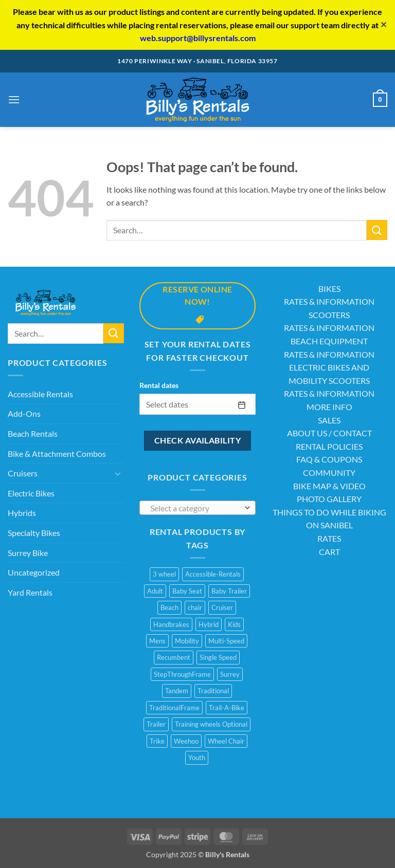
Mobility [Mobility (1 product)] (187, 641)
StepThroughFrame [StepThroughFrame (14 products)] (182, 674)
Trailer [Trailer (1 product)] (156, 724)
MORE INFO (329, 407)
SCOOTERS (329, 315)
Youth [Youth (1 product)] (197, 758)
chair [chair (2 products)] (195, 607)
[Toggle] (118, 473)
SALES (329, 420)
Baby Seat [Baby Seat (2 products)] (187, 591)
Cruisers (23, 473)
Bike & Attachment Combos (57, 454)
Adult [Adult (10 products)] (155, 591)
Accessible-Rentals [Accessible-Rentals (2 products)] (213, 574)
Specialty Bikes (34, 533)
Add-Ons (24, 413)
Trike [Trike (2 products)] (157, 741)
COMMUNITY (329, 473)
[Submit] (377, 230)
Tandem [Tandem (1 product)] (177, 691)
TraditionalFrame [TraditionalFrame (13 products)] (174, 708)
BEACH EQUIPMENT (329, 341)
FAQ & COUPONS (329, 459)
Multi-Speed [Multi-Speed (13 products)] (226, 641)
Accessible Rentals (40, 394)
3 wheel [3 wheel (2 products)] (164, 574)
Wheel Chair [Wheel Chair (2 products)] (226, 741)
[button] (14, 99)
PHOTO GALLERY (329, 499)
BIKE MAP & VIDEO (329, 486)
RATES (329, 538)
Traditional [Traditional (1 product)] (213, 691)
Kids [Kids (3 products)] (234, 624)
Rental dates (159, 385)
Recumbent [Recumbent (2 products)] (174, 657)
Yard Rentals (30, 592)
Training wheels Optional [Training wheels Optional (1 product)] (211, 724)
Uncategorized (34, 572)
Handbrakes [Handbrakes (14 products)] (171, 624)
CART (329, 552)
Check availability (197, 440)
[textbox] (195, 508)
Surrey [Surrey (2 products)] (230, 674)
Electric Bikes (31, 493)
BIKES (329, 289)
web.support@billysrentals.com (198, 38)
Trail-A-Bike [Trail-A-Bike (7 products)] (227, 708)
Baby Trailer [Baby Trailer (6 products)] (229, 591)
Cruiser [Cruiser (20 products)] (222, 607)
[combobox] (197, 508)
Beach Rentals (33, 433)
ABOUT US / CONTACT (329, 433)
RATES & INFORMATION (329, 301)
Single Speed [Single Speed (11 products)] (218, 657)
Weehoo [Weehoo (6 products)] (186, 741)
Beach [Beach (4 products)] (169, 607)
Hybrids (22, 513)
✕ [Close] (383, 24)
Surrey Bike (28, 553)
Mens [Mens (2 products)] (157, 641)
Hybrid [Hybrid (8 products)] (209, 624)
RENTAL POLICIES (329, 446)
